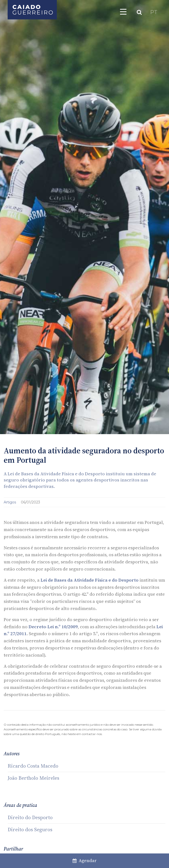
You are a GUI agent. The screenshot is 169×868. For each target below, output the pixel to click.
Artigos (10, 502)
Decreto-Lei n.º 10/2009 (53, 627)
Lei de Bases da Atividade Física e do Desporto (90, 580)
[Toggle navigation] (123, 12)
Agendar (85, 860)
